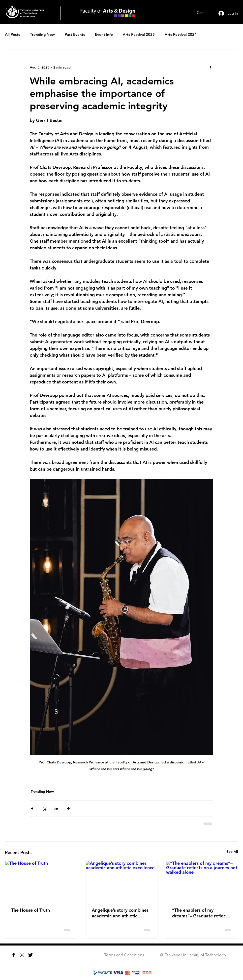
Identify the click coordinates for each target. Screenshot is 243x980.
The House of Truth (30, 910)
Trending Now (42, 34)
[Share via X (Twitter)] (44, 809)
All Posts (13, 34)
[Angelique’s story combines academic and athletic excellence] (122, 881)
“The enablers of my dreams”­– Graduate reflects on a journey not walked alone (201, 913)
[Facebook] (14, 955)
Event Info (104, 34)
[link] (204, 13)
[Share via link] (69, 809)
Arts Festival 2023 (139, 34)
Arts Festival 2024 (181, 34)
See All (232, 852)
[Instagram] (22, 955)
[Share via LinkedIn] (56, 809)
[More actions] (210, 67)
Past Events (75, 34)
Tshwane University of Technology (195, 955)
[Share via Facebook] (32, 809)
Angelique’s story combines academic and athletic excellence (120, 913)
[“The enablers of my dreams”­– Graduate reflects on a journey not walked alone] (202, 881)
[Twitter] (30, 955)
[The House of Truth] (41, 881)
